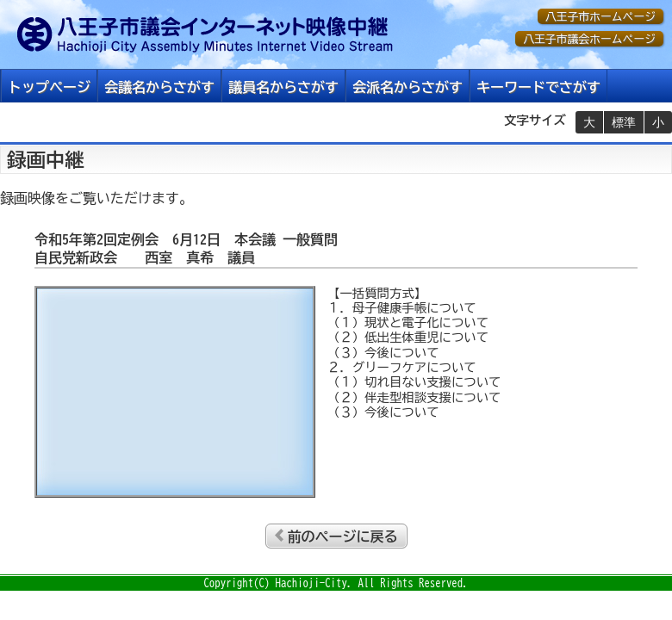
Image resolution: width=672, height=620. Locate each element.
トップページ (49, 87)
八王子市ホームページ (600, 17)
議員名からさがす (283, 87)
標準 (624, 122)
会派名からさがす (408, 87)
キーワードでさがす (538, 87)
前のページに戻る (343, 536)
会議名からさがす (159, 87)
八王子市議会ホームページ (589, 39)
